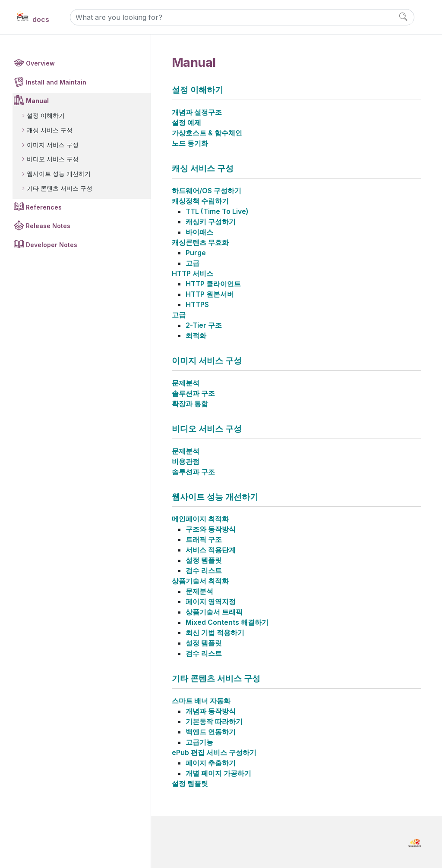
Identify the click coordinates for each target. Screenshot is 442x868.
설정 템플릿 (204, 560)
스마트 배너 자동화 (201, 701)
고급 (193, 263)
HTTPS (197, 304)
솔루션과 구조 (193, 393)
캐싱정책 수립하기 (200, 201)
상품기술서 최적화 (200, 581)
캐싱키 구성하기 (211, 222)
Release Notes (48, 226)
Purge (196, 253)
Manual (37, 101)
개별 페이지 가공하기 (218, 773)
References (44, 207)
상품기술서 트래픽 (214, 612)
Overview (40, 63)
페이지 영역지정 (211, 602)
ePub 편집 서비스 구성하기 (214, 752)
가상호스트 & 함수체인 (207, 133)
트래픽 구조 (204, 539)
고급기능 (199, 742)
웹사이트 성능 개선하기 (59, 174)
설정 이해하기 (46, 115)
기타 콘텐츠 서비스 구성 (60, 188)
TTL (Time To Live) (217, 211)
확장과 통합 (190, 404)
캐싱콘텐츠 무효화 (200, 242)
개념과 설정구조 (197, 112)
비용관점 (186, 461)
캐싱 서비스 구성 (50, 130)
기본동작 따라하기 (214, 721)
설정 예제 (186, 122)
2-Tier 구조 (204, 325)
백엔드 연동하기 (211, 732)
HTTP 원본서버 (210, 294)
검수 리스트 (204, 570)
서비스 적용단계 (211, 550)
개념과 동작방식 (211, 711)
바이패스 (199, 232)
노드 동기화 (190, 143)
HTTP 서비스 (193, 273)
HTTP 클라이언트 (213, 284)
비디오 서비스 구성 (53, 159)
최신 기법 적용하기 (215, 633)
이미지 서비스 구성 (53, 145)
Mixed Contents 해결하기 (227, 622)
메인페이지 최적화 (200, 519)
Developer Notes (52, 245)
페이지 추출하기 (211, 763)
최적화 (196, 335)
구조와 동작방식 (211, 529)
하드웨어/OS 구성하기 (207, 191)
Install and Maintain (56, 82)
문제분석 (186, 383)
